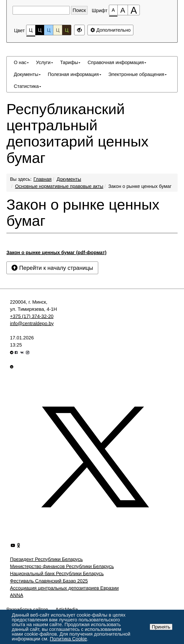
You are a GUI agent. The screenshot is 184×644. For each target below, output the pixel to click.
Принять (161, 627)
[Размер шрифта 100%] (113, 10)
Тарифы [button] (70, 62)
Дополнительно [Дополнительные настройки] (111, 30)
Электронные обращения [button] (138, 74)
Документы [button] (27, 74)
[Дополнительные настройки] (79, 30)
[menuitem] (21, 62)
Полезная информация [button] (74, 74)
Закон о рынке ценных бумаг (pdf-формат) (56, 252)
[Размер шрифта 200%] (134, 10)
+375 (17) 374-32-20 (32, 316)
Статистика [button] (27, 86)
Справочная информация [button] (117, 62)
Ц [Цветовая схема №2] (40, 30)
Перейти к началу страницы (52, 268)
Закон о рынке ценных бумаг (140, 186)
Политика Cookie (68, 639)
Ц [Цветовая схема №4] (58, 30)
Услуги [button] (44, 62)
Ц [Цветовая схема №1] (31, 31)
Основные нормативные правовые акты (59, 186)
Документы (69, 179)
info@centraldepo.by (32, 323)
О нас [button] (21, 62)
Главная (43, 179)
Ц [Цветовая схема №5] (67, 30)
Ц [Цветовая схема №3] (49, 30)
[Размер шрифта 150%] (123, 10)
